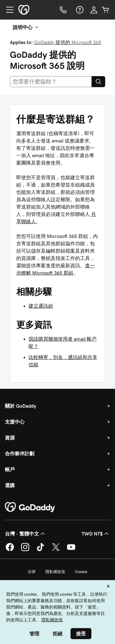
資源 (10, 438)
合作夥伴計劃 (20, 453)
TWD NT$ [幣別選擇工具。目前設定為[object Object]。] (96, 534)
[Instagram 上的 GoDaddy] (25, 550)
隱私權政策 (55, 572)
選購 (10, 485)
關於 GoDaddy (21, 406)
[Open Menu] (7, 10)
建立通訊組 (41, 306)
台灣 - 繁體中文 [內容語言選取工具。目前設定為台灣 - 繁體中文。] (26, 534)
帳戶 (10, 469)
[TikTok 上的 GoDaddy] (40, 550)
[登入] (94, 10)
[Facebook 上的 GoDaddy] (10, 550)
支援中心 (15, 422)
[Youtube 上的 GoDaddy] (71, 550)
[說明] (79, 10)
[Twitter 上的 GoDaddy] (56, 550)
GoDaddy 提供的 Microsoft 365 (68, 42)
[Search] (98, 82)
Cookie (81, 572)
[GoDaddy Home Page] (30, 507)
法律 (32, 572)
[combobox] (51, 82)
